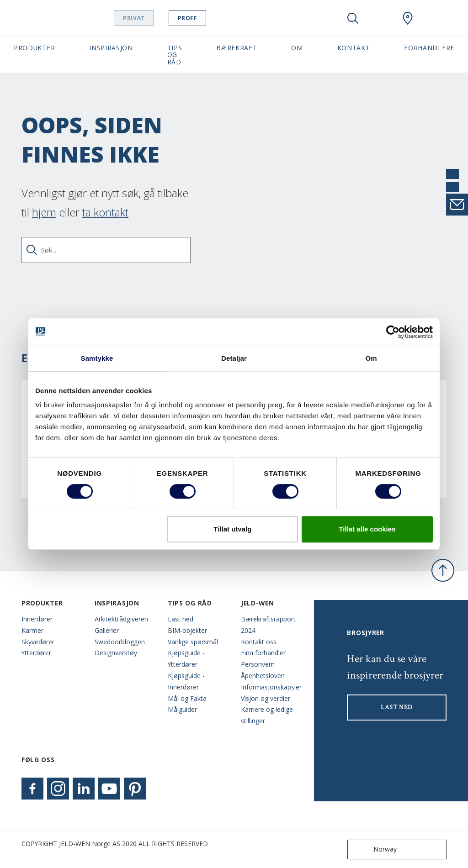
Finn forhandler (263, 653)
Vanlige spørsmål (193, 642)
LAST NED (397, 707)
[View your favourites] (380, 18)
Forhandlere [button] (429, 48)
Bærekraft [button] (237, 48)
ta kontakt (105, 212)
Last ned (181, 619)
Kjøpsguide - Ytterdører (186, 658)
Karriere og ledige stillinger (267, 715)
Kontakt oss (259, 642)
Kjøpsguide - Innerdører (186, 681)
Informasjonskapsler (271, 687)
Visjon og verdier (266, 698)
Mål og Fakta (187, 698)
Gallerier (107, 630)
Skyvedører (38, 642)
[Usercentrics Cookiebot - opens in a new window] (393, 332)
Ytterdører (36, 653)
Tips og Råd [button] (175, 55)
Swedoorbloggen (120, 642)
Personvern (258, 664)
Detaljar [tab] (234, 358)
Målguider (182, 709)
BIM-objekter (187, 630)
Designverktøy (116, 653)
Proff (210, 18)
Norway (374, 850)
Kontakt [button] (354, 48)
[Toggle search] (353, 18)
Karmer (32, 630)
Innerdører (37, 619)
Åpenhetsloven (263, 676)
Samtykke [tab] (97, 358)
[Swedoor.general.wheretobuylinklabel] (408, 18)
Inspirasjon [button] (111, 48)
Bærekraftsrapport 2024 (268, 625)
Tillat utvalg (232, 529)
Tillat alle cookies (367, 529)
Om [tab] (371, 358)
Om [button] (297, 48)
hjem (44, 212)
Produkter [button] (34, 48)
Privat (157, 18)
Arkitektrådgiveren (121, 619)
